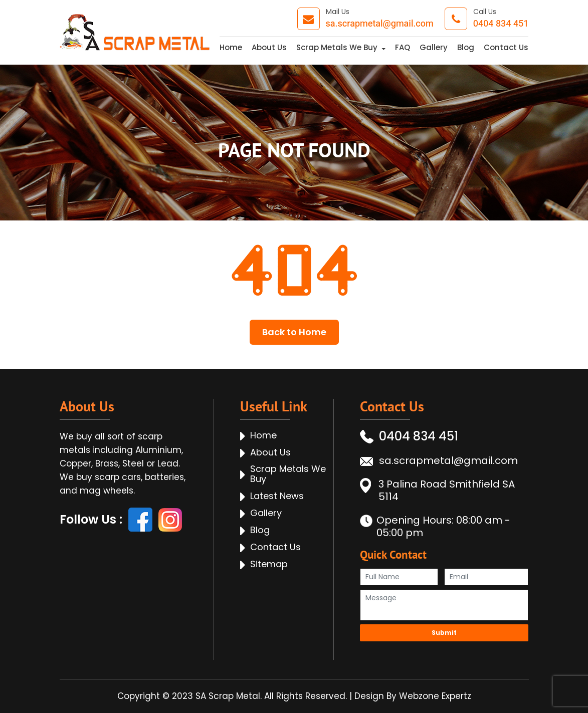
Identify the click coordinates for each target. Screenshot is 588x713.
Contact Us (506, 48)
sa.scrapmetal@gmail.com (380, 24)
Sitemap (269, 564)
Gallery (434, 48)
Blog (466, 48)
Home (231, 48)
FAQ (403, 48)
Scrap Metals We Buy (337, 48)
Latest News (277, 496)
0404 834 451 (501, 24)
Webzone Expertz (435, 696)
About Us (269, 48)
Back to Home (294, 332)
